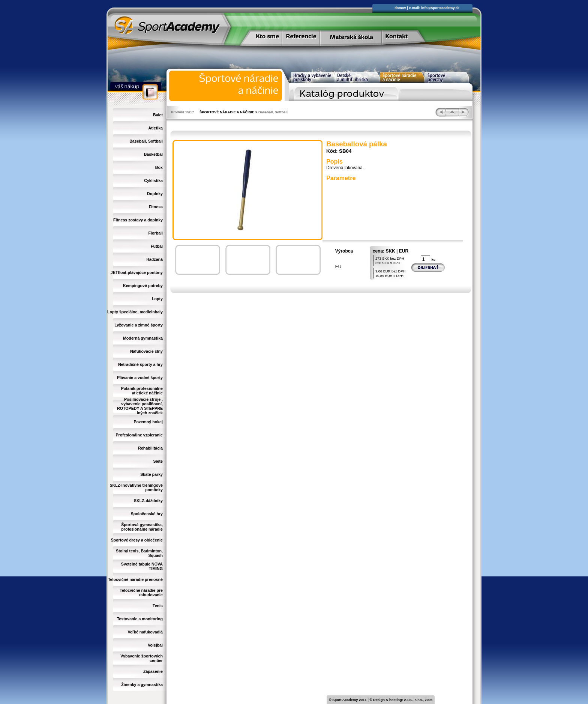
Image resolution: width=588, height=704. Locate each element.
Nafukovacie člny (146, 351)
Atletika (156, 128)
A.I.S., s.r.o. (413, 700)
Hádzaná (154, 259)
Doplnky (155, 194)
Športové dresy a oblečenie (137, 540)
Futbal (157, 246)
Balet (158, 115)
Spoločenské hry (147, 514)
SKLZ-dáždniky (148, 501)
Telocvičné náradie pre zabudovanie (141, 593)
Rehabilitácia (150, 448)
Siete (158, 461)
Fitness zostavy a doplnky (138, 220)
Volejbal (155, 645)
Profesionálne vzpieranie (139, 435)
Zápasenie (153, 671)
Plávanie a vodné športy (140, 378)
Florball (156, 233)
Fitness (156, 207)
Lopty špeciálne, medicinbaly (135, 312)
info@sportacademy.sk (440, 8)
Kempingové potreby (143, 286)
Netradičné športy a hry (140, 364)
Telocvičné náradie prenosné (135, 579)
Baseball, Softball (146, 141)
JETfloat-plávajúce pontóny (137, 272)
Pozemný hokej (148, 422)
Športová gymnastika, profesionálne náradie (142, 527)
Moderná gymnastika (143, 338)
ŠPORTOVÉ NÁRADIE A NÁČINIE (227, 112)
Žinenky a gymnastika (142, 684)
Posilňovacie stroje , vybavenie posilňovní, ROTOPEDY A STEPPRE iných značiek (140, 406)
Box (159, 167)
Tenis (158, 606)
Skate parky (151, 474)
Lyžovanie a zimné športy (139, 325)
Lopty (157, 299)
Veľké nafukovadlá (145, 632)
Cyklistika (153, 181)
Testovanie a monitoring (140, 619)
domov (400, 8)
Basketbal (153, 154)
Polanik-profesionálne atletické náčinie (142, 391)
